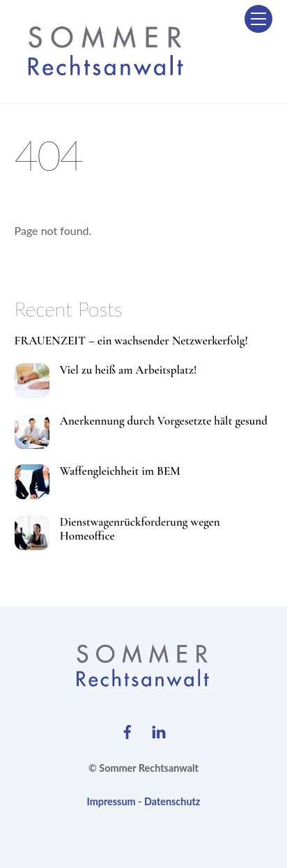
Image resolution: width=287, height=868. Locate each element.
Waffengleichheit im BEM (120, 471)
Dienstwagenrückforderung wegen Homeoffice (140, 529)
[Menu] (258, 19)
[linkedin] (159, 729)
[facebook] (127, 729)
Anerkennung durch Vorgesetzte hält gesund (164, 421)
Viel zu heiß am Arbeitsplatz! (129, 370)
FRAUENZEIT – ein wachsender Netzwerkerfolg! (131, 341)
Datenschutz (172, 801)
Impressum (111, 801)
